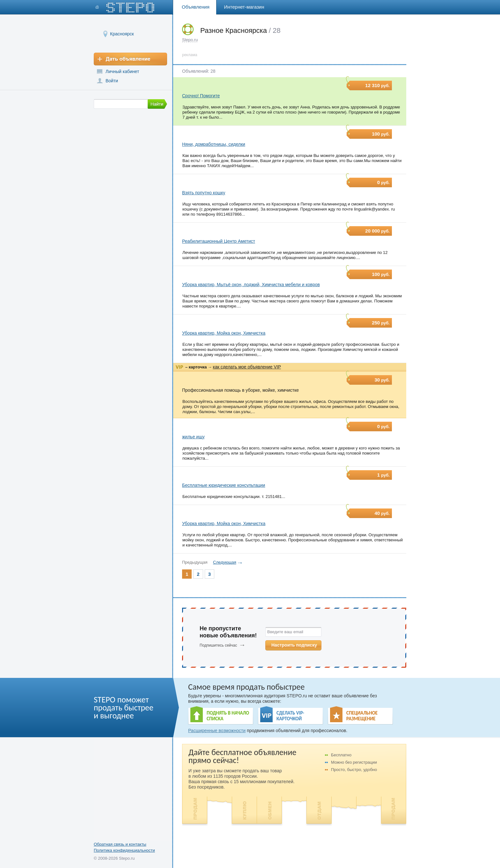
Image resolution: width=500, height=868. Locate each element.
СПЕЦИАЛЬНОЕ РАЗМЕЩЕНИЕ (362, 716)
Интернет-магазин (244, 7)
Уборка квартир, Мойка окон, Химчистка (224, 333)
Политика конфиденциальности (124, 850)
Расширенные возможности (217, 731)
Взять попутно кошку (204, 193)
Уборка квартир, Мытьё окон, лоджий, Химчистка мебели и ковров (251, 285)
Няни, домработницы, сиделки (214, 144)
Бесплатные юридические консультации (224, 485)
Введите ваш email (285, 632)
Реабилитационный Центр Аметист (219, 241)
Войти (112, 81)
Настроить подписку (294, 645)
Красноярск (122, 34)
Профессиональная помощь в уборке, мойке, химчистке (240, 390)
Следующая (225, 562)
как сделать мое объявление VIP (247, 367)
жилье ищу (193, 437)
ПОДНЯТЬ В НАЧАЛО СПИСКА (228, 716)
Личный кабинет (122, 71)
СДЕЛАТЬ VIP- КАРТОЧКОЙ (290, 716)
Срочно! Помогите (201, 96)
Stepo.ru (190, 40)
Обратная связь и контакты (120, 844)
